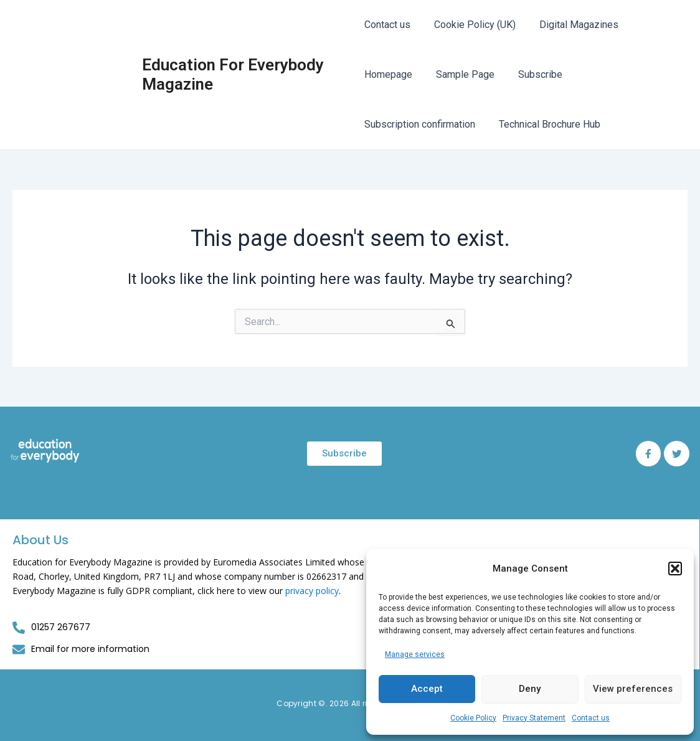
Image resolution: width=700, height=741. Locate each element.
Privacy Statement (534, 718)
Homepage (388, 74)
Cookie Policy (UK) (471, 25)
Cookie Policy (473, 718)
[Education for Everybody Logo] (45, 451)
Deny (530, 689)
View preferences (633, 689)
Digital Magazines (571, 25)
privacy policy (312, 591)
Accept (427, 689)
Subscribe (533, 74)
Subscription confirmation (420, 124)
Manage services (415, 654)
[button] (675, 569)
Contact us (591, 718)
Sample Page (461, 74)
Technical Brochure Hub (546, 124)
